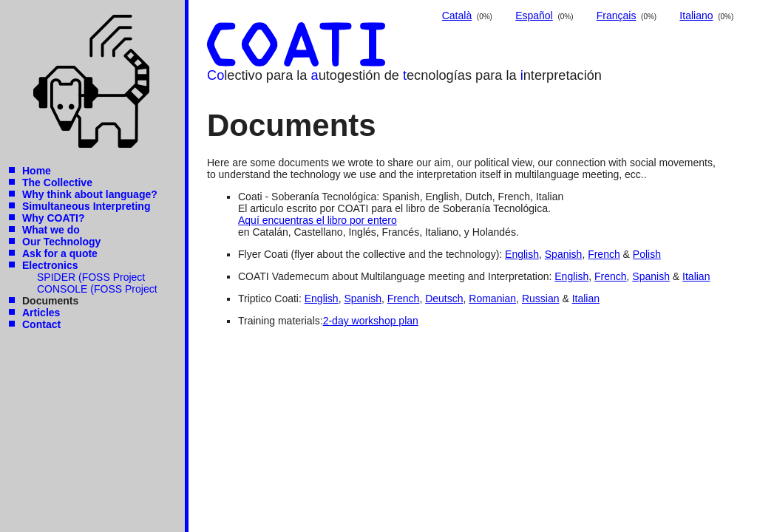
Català (457, 16)
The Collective (57, 183)
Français (617, 16)
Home (37, 171)
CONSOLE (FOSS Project (97, 289)
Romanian (492, 299)
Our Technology (61, 242)
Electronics (50, 265)
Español (534, 16)
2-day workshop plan (371, 321)
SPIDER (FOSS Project (91, 277)
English (522, 254)
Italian (696, 276)
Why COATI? (54, 218)
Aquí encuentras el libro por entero (318, 220)
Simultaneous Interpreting (86, 206)
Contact (41, 324)
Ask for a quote (60, 253)
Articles (41, 313)
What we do (51, 230)
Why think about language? (90, 194)
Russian (541, 299)
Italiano (696, 16)
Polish (647, 254)
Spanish (564, 254)
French (604, 254)
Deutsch (444, 299)
